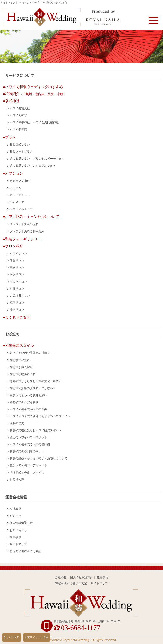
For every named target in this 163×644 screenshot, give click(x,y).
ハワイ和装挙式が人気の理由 (28, 409)
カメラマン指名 (20, 181)
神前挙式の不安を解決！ (25, 402)
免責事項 (15, 537)
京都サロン (17, 289)
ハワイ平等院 (18, 130)
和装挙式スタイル (19, 345)
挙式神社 (12, 101)
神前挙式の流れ (20, 360)
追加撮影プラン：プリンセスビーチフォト (37, 159)
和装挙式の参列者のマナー (27, 451)
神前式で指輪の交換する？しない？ (33, 388)
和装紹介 (36, 94)
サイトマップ (18, 544)
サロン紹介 (14, 246)
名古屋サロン (18, 282)
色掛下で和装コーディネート (28, 465)
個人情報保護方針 (21, 523)
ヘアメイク (17, 202)
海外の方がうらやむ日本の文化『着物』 (36, 381)
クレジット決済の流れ (24, 224)
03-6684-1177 (81, 628)
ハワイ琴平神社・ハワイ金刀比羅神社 (34, 122)
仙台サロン (17, 260)
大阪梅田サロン (20, 296)
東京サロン (17, 267)
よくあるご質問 (18, 317)
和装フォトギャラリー (23, 239)
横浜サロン (17, 274)
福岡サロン (17, 303)
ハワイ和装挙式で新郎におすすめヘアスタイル (40, 416)
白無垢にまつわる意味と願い (28, 395)
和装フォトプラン (21, 152)
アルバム (15, 188)
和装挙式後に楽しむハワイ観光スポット (36, 430)
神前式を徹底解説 (21, 367)
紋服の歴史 (17, 423)
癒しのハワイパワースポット (28, 437)
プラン (10, 137)
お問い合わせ (18, 530)
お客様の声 (17, 480)
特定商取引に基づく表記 (25, 551)
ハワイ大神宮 (18, 115)
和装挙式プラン (20, 145)
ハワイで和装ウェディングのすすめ (34, 87)
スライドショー (20, 195)
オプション (14, 173)
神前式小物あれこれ (23, 374)
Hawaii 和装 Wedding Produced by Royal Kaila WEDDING (61, 17)
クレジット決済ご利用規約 (27, 231)
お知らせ (15, 516)
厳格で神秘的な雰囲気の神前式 (30, 353)
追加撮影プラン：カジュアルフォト (33, 166)
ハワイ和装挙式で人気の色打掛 (30, 444)
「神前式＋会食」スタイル (27, 473)
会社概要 (15, 509)
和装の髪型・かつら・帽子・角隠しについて (38, 458)
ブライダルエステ (21, 209)
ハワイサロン (18, 254)
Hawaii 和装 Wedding (82, 603)
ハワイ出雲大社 (20, 108)
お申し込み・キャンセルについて (32, 217)
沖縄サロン (17, 310)
